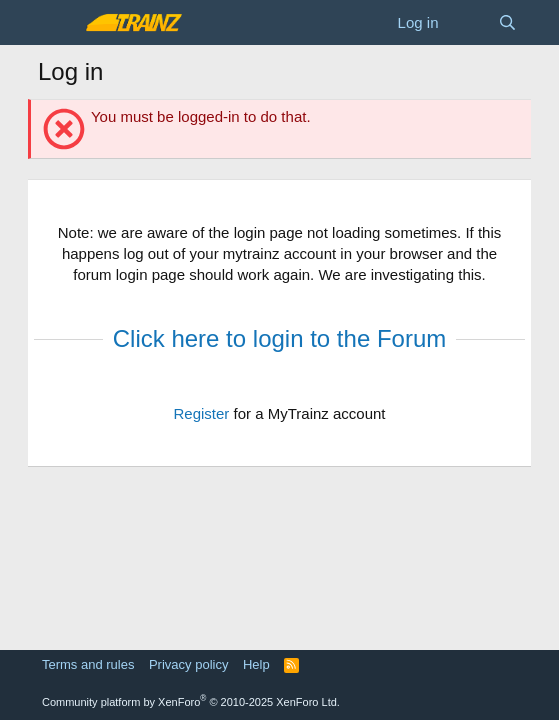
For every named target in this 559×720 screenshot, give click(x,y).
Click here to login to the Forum (279, 338)
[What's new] (467, 22)
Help (256, 664)
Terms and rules (88, 664)
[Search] (507, 22)
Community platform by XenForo (191, 702)
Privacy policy (188, 664)
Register (201, 413)
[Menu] (55, 23)
